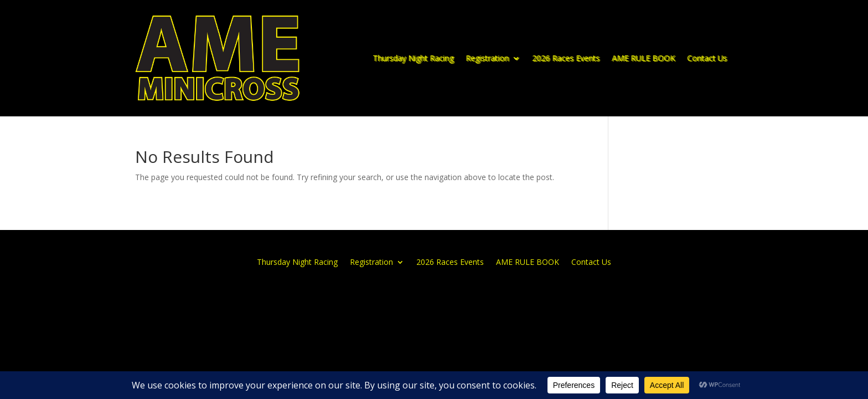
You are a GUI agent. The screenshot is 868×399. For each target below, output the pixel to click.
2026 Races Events (566, 58)
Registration (487, 58)
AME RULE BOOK (643, 58)
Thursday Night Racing (413, 58)
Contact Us (707, 58)
